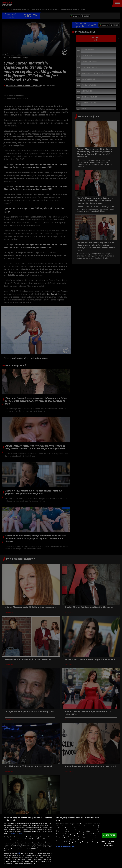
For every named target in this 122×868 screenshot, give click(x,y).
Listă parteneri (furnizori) (66, 846)
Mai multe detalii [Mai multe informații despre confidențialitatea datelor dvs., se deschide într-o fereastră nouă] (17, 833)
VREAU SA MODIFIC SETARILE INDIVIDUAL (108, 843)
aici (19, 853)
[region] (61, 841)
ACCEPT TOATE (109, 835)
